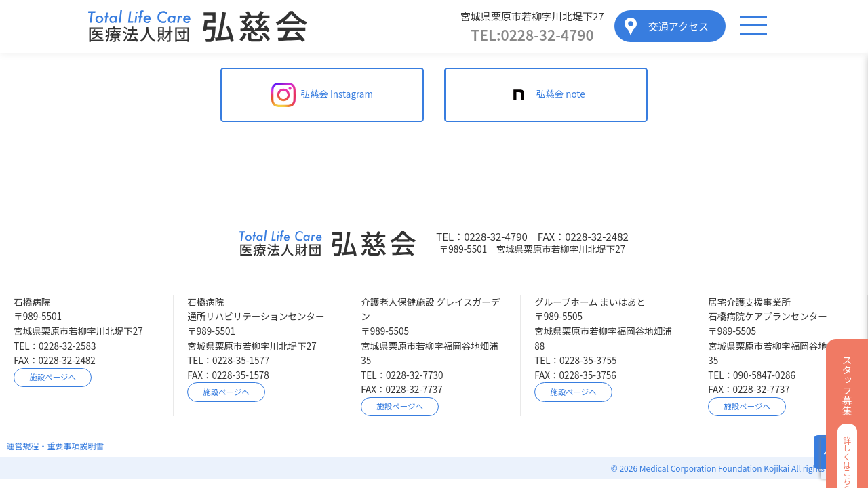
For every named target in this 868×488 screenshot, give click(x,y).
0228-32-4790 (532, 35)
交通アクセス (678, 26)
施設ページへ (53, 377)
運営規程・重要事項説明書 (56, 446)
